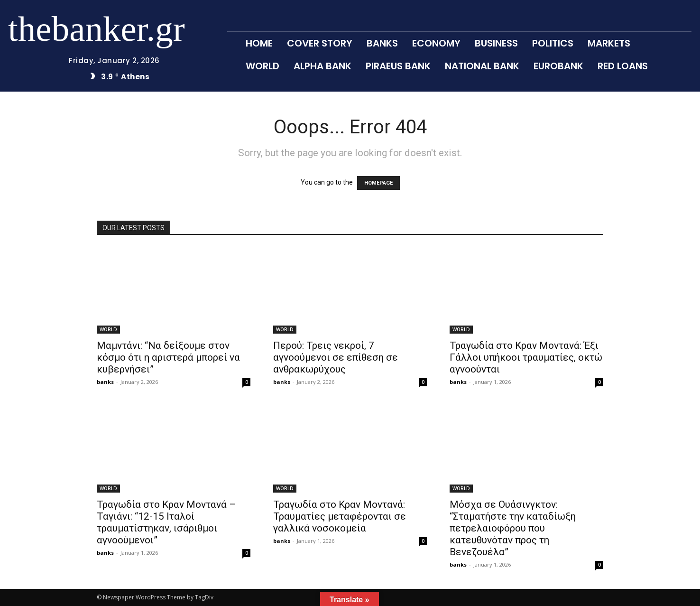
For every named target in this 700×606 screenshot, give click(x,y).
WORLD (108, 329)
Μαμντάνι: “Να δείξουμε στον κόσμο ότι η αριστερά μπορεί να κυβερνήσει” (168, 357)
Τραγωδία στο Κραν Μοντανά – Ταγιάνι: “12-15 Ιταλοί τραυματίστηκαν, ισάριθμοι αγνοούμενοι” (166, 522)
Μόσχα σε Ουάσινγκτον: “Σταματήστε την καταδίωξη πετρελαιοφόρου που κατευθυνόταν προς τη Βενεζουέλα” (513, 528)
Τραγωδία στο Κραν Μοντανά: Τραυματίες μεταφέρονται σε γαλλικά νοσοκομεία (340, 516)
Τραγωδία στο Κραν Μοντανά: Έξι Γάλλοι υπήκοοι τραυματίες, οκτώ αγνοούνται (526, 357)
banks (105, 382)
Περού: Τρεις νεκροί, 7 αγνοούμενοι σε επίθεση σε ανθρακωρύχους (336, 357)
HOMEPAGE (378, 183)
